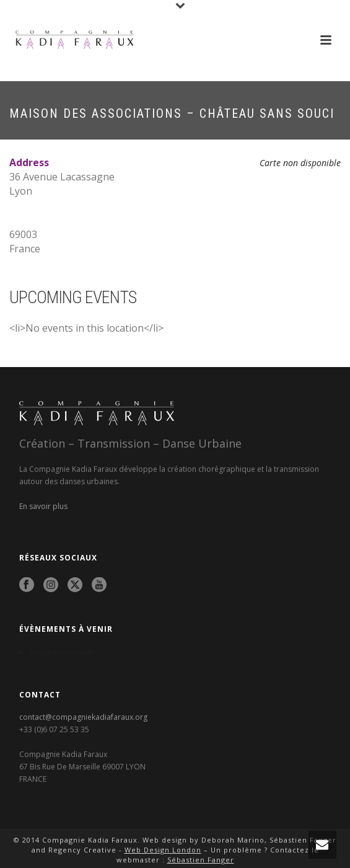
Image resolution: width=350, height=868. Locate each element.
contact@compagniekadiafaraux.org (83, 717)
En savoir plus (43, 506)
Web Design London (163, 850)
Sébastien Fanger (201, 860)
